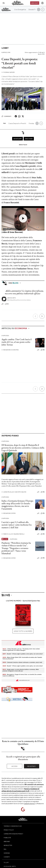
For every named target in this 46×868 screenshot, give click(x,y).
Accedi (14, 766)
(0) (43, 350)
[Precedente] (35, 316)
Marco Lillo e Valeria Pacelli (13, 534)
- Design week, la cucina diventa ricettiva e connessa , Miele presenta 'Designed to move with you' (21, 670)
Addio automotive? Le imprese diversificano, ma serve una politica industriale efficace (24, 292)
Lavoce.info (11, 298)
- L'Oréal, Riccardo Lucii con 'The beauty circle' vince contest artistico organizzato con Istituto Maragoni (21, 650)
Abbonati (35, 3)
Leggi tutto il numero (23, 631)
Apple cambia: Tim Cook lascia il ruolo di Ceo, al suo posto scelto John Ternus (17, 342)
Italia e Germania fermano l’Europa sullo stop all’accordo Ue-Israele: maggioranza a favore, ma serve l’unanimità (17, 505)
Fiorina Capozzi (8, 72)
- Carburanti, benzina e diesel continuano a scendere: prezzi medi (22, 662)
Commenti (6, 116)
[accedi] (42, 3)
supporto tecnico (29, 803)
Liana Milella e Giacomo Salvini (14, 492)
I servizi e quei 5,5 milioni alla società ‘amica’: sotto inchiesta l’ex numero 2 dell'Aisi (17, 525)
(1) (7, 304)
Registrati (32, 766)
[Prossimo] (42, 316)
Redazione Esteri (9, 513)
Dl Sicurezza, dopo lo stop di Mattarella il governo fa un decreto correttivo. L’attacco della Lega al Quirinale (23, 448)
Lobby (5, 48)
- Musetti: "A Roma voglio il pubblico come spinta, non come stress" (23, 654)
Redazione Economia (10, 350)
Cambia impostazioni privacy (13, 834)
